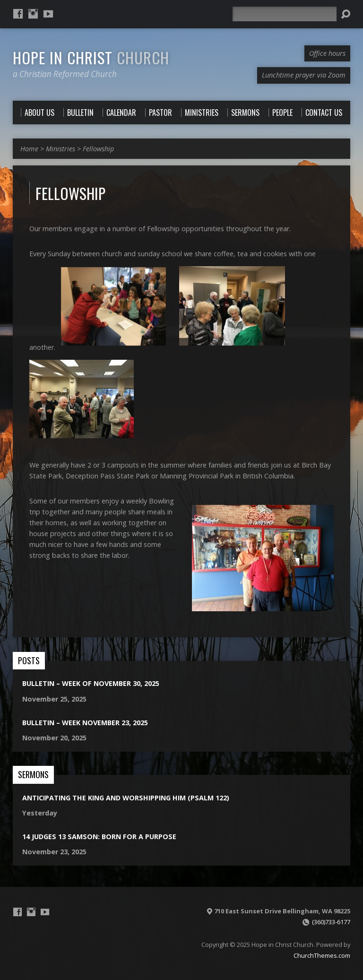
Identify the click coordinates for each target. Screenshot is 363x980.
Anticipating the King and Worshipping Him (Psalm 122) (126, 798)
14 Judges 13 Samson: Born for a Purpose (99, 837)
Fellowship (98, 149)
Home (29, 149)
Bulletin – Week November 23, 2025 (85, 723)
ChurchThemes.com (322, 955)
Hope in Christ (91, 57)
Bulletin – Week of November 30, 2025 (91, 683)
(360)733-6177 (331, 922)
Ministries (60, 149)
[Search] (285, 14)
